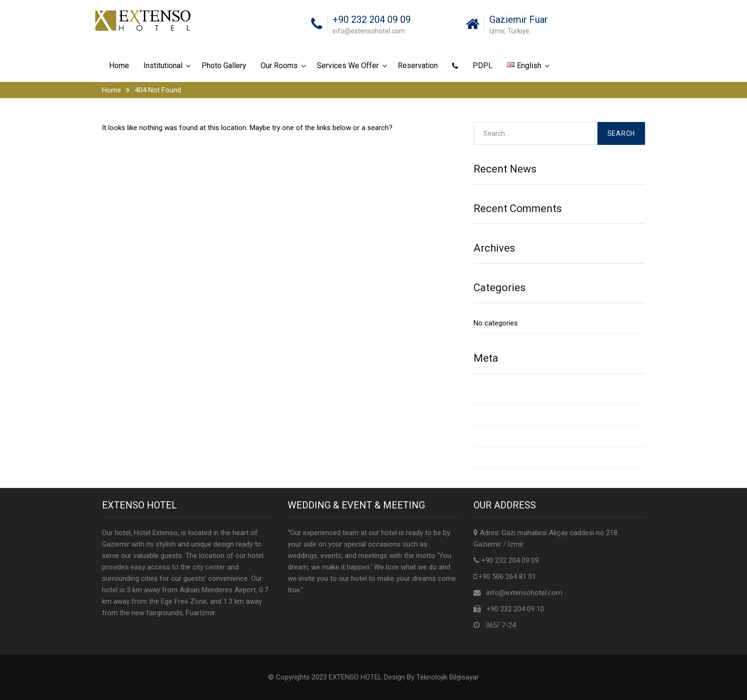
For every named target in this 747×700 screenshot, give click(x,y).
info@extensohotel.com (524, 593)
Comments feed (499, 436)
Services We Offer (348, 66)
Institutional (163, 66)
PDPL (483, 66)
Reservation (418, 66)
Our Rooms (279, 66)
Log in (483, 394)
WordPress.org (497, 458)
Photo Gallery (224, 66)
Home (119, 66)
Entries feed (492, 415)
